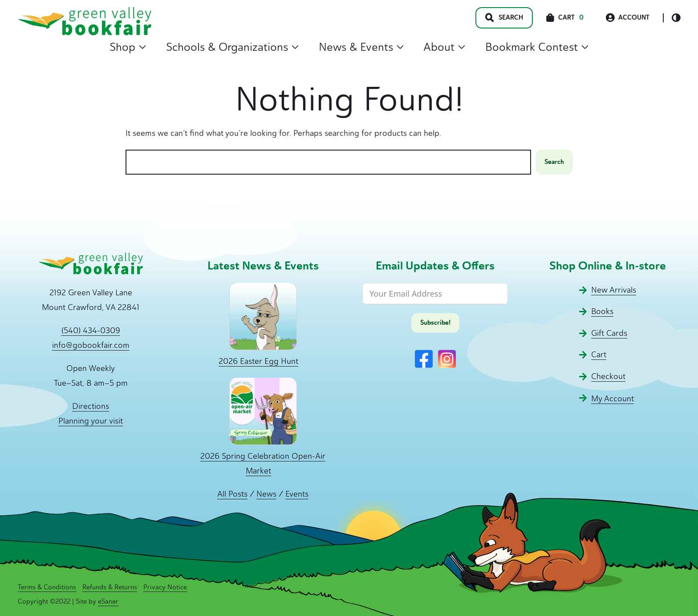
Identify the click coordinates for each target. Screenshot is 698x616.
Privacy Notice (165, 587)
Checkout (608, 376)
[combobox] (328, 162)
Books (602, 311)
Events (297, 494)
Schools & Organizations (232, 47)
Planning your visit (91, 421)
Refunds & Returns (110, 587)
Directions (91, 406)
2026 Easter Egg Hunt (258, 361)
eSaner (108, 601)
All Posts (232, 494)
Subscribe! (435, 323)
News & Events (361, 47)
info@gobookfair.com (91, 345)
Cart (599, 355)
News (266, 494)
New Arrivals (614, 290)
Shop (128, 47)
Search (554, 162)
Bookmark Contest (537, 47)
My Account (613, 399)
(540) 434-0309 (91, 330)
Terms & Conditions (47, 587)
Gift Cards (609, 333)
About (444, 47)
